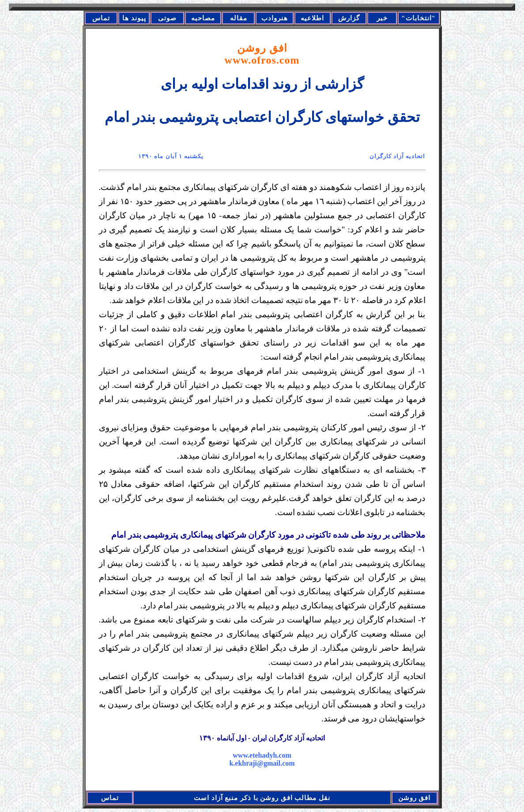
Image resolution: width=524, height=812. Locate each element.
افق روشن (262, 54)
